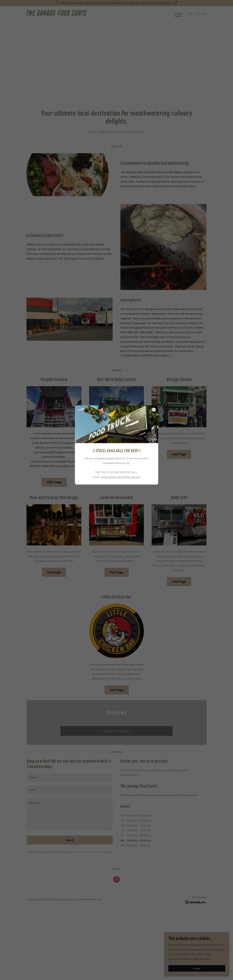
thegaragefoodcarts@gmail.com (121, 477)
